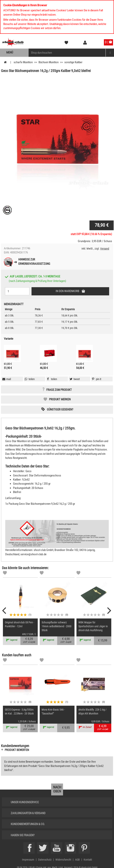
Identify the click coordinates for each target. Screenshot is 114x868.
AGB (77, 860)
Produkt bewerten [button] (17, 750)
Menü (10, 52)
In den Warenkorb (68, 291)
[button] (96, 379)
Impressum (28, 860)
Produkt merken (60, 399)
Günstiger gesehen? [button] (60, 410)
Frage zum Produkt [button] (59, 390)
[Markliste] (5, 573)
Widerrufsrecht (63, 860)
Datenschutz (45, 860)
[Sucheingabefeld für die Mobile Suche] (67, 53)
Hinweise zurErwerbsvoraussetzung (34, 262)
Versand (105, 249)
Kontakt (88, 860)
